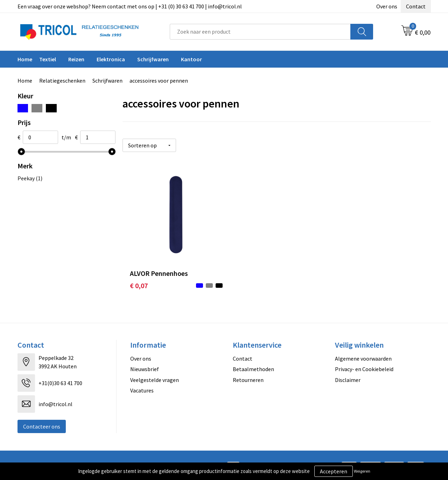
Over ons (387, 6)
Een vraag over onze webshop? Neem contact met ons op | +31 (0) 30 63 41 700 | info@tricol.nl (130, 6)
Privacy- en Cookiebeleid (364, 364)
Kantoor (191, 59)
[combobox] (260, 32)
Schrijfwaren (153, 59)
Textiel (48, 59)
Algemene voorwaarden (363, 353)
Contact (416, 6)
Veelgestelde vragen (155, 374)
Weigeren (362, 471)
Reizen (76, 59)
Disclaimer (348, 374)
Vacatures (142, 385)
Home (25, 59)
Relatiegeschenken (62, 81)
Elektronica (111, 59)
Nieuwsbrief (145, 364)
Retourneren (248, 374)
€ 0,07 (139, 280)
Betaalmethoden (253, 364)
